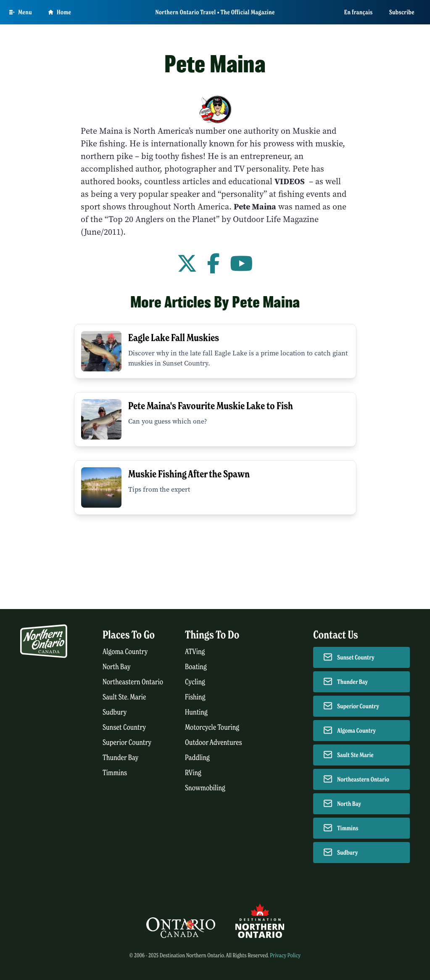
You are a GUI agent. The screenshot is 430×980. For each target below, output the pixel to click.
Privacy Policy (285, 955)
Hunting (196, 712)
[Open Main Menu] (21, 12)
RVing (193, 773)
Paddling (197, 758)
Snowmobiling (205, 788)
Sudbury (115, 712)
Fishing (195, 697)
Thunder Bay (120, 758)
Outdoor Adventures (214, 743)
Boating (196, 667)
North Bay (117, 667)
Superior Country (127, 743)
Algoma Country (125, 652)
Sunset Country (124, 727)
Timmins (115, 773)
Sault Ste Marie (355, 755)
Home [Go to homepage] (60, 12)
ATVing (195, 652)
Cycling (195, 682)
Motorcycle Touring (212, 727)
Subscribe (402, 12)
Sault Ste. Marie (124, 697)
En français (359, 12)
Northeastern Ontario (133, 682)
